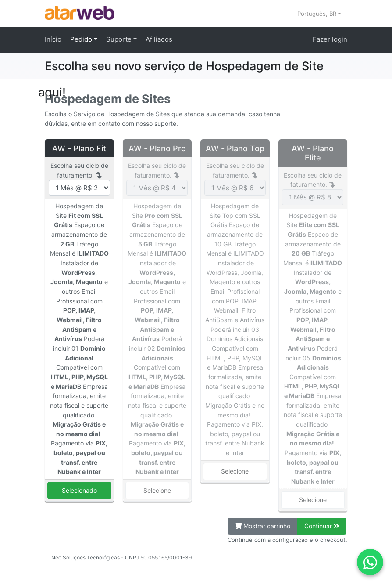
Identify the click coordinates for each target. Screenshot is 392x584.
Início (53, 39)
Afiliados (159, 39)
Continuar (322, 526)
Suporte (120, 39)
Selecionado (79, 490)
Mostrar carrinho (262, 526)
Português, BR (318, 14)
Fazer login (330, 39)
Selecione (157, 490)
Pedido (82, 39)
